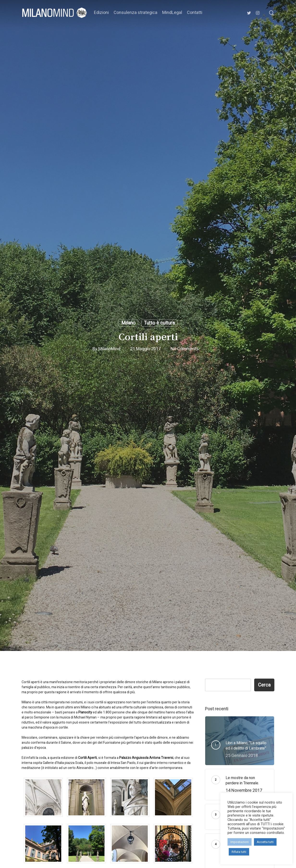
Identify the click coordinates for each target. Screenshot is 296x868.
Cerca (264, 685)
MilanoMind (109, 349)
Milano (128, 323)
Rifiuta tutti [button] (239, 852)
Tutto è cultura (159, 323)
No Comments (185, 349)
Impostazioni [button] (240, 842)
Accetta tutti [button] (265, 842)
